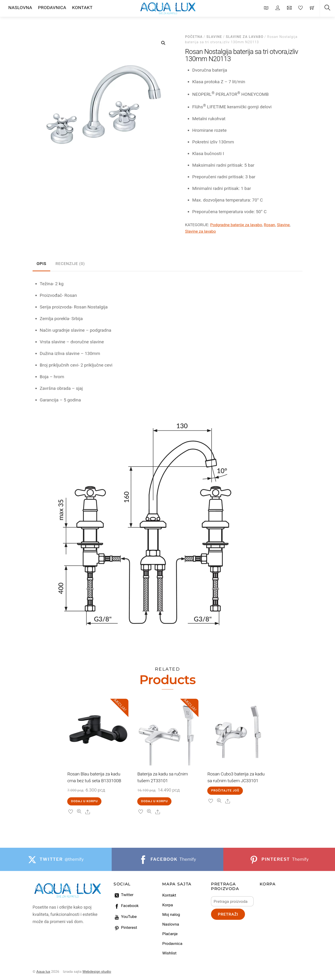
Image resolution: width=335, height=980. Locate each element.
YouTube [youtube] (125, 917)
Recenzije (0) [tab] (70, 264)
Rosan (269, 225)
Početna (194, 37)
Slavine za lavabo (245, 37)
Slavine (214, 37)
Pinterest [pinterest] (125, 927)
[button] (163, 43)
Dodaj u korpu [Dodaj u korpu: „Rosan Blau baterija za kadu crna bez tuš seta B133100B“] (85, 801)
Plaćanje (170, 934)
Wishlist (169, 953)
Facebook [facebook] (126, 906)
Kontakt (169, 895)
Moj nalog (171, 914)
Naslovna (171, 924)
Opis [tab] (41, 264)
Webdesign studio (97, 972)
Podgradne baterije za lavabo (236, 225)
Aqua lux (43, 972)
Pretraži (228, 914)
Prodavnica (172, 944)
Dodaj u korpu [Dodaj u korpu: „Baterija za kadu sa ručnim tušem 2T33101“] (155, 801)
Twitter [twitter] (124, 895)
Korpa (167, 905)
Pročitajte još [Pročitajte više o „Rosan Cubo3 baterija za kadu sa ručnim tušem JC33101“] (225, 790)
